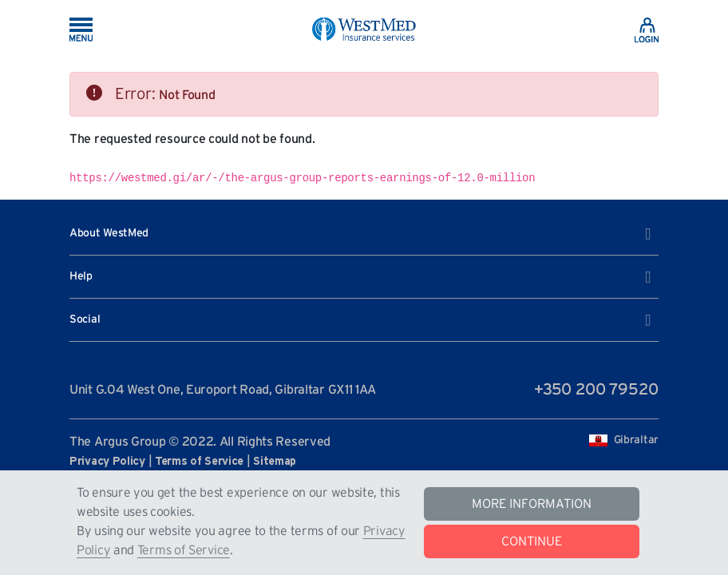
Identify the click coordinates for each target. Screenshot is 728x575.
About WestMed (360, 234)
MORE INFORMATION (532, 504)
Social (360, 320)
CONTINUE (532, 541)
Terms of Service (184, 550)
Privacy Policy (107, 462)
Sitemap (275, 462)
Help (360, 277)
